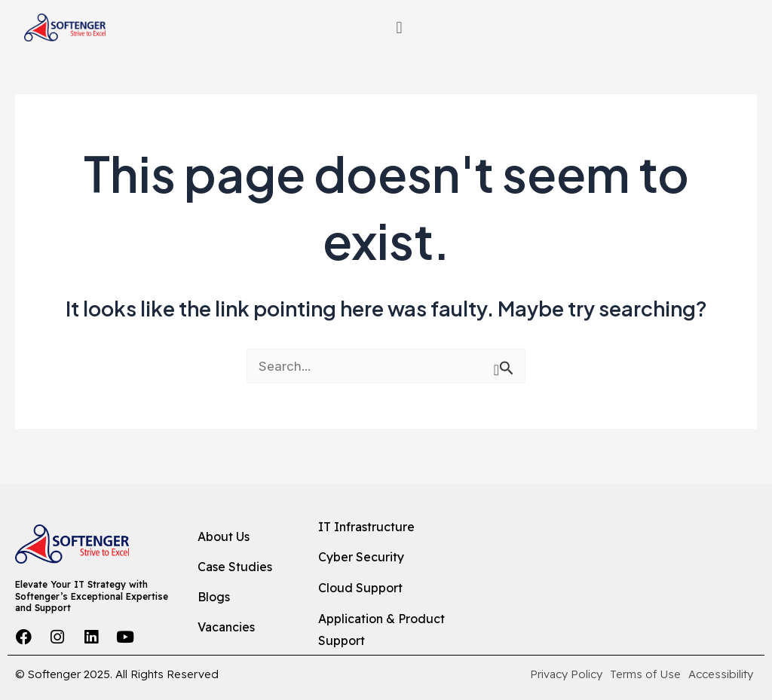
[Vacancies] (246, 628)
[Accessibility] (721, 674)
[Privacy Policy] (566, 674)
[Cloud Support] (400, 588)
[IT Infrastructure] (400, 527)
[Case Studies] (246, 568)
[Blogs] (246, 598)
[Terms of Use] (645, 674)
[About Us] (246, 538)
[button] (399, 28)
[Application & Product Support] (400, 630)
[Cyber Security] (400, 558)
